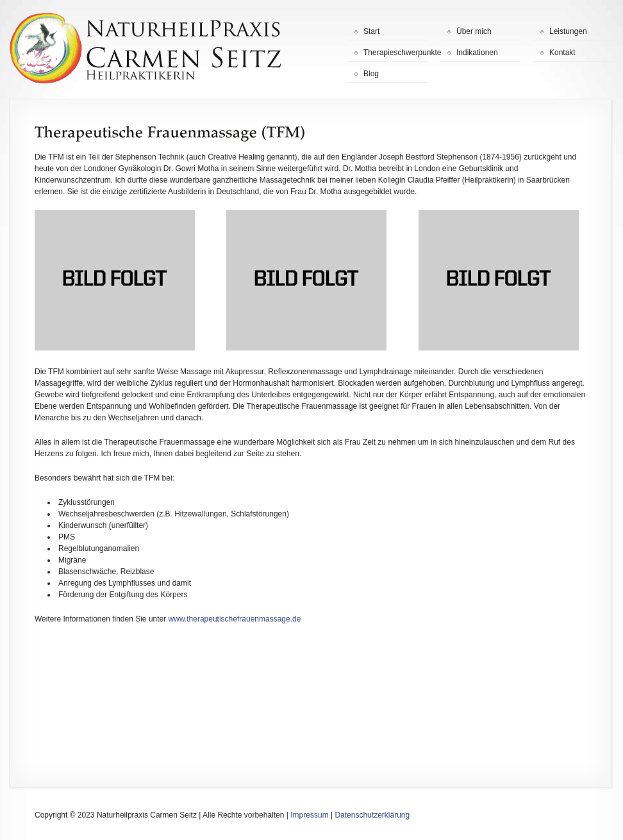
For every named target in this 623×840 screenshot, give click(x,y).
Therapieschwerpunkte (395, 53)
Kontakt (562, 53)
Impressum (309, 815)
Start (371, 31)
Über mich (474, 31)
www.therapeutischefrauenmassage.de (235, 619)
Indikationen (477, 53)
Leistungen (568, 31)
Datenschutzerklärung (372, 815)
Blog (371, 74)
